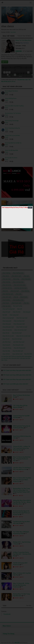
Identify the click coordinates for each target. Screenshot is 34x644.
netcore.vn (19, 229)
